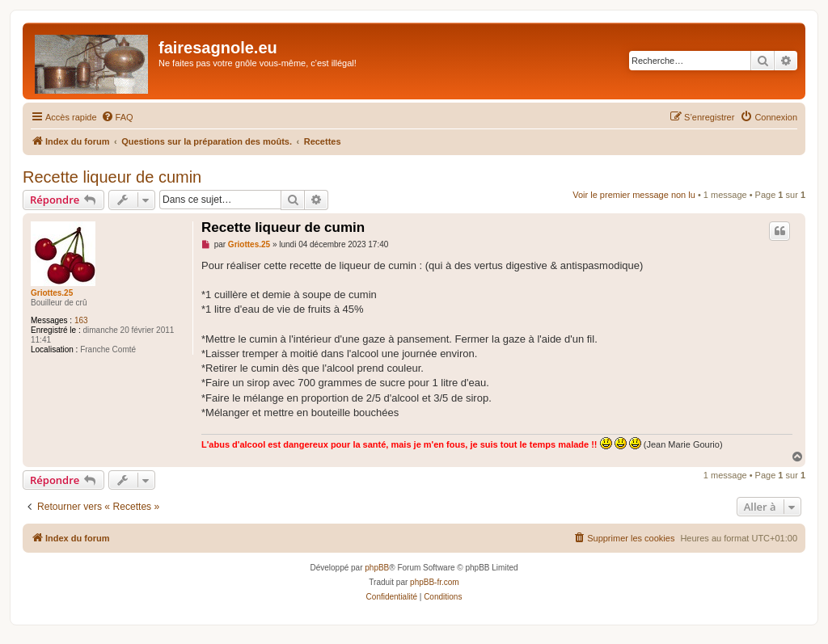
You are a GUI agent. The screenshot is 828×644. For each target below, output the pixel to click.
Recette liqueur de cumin (112, 177)
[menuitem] (117, 117)
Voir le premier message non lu (634, 195)
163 (81, 320)
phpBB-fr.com (435, 582)
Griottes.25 (52, 293)
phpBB (377, 568)
